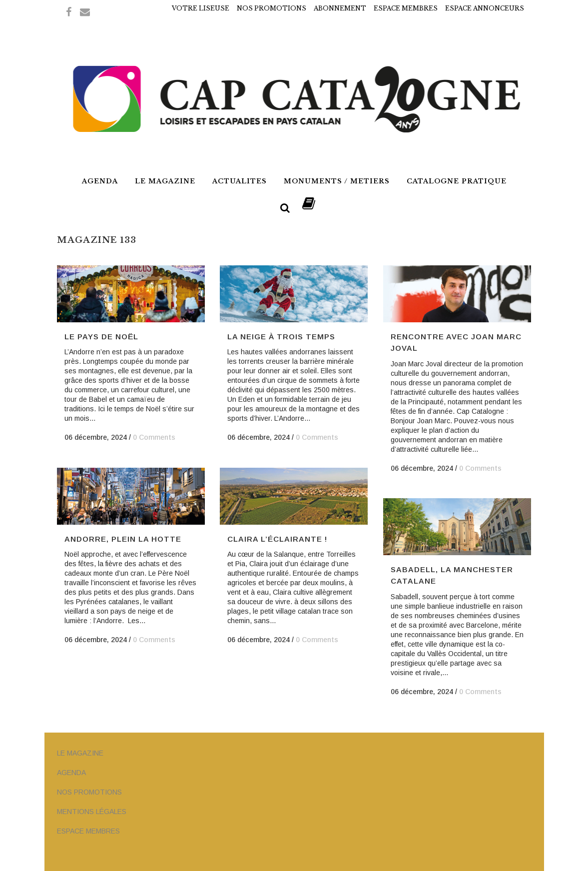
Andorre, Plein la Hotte (123, 539)
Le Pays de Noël (101, 337)
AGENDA (71, 773)
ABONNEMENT (340, 8)
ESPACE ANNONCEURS (485, 8)
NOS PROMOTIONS (272, 8)
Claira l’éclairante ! (277, 539)
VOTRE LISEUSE (201, 8)
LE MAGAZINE (80, 753)
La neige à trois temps (281, 337)
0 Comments (154, 437)
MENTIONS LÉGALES (92, 812)
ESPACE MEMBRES (406, 8)
